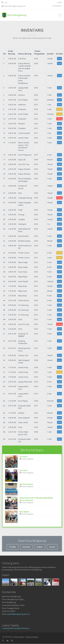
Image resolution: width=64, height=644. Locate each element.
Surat (52, 547)
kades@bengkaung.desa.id (18, 614)
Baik (59, 59)
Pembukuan (57, 6)
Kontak (26, 547)
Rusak (59, 109)
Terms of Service (32, 637)
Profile (13, 547)
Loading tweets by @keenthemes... (16, 628)
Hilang (59, 119)
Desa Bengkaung (14, 15)
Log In (60, 2)
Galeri (40, 547)
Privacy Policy (19, 637)
